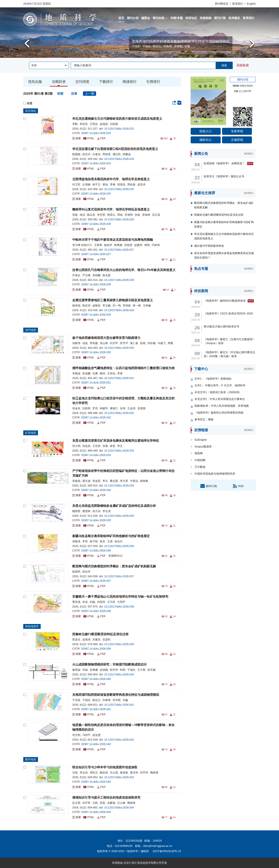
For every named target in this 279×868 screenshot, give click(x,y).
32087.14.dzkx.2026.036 (96, 550)
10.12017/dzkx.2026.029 (119, 310)
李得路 (127, 305)
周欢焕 (131, 184)
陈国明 (53, 46)
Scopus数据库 (203, 447)
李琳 (113, 184)
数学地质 (31, 759)
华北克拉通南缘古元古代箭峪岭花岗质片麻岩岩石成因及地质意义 (117, 119)
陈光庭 (107, 275)
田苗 (102, 803)
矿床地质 (31, 433)
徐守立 (96, 184)
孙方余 (96, 511)
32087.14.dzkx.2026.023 (96, 133)
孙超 (137, 215)
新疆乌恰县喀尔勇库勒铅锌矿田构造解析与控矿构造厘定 (111, 536)
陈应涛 (86, 305)
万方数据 (200, 467)
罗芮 (85, 541)
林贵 (113, 446)
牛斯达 (134, 481)
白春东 (96, 154)
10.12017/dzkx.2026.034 (119, 485)
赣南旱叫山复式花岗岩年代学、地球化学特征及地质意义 (111, 209)
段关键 (152, 670)
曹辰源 (76, 602)
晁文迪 (86, 481)
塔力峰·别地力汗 (82, 245)
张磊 (85, 343)
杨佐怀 (108, 245)
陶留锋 (154, 773)
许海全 (76, 275)
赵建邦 (138, 245)
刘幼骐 (114, 124)
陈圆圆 (76, 154)
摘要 (77, 138)
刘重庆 (96, 640)
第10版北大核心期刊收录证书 (221, 326)
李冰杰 (84, 773)
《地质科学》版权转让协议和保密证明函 (219, 413)
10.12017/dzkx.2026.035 (119, 516)
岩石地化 (31, 111)
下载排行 (106, 82)
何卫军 (76, 184)
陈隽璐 (118, 245)
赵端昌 (104, 124)
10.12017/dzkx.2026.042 (119, 740)
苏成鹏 (86, 373)
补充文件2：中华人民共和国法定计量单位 (220, 399)
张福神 (146, 215)
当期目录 (59, 82)
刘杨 (92, 602)
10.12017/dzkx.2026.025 (119, 189)
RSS (238, 486)
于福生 (131, 670)
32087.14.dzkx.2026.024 (96, 163)
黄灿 (105, 184)
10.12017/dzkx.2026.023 (119, 129)
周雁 (170, 343)
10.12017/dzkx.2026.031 (119, 378)
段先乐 (86, 154)
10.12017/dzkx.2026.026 (119, 219)
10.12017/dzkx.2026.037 (119, 576)
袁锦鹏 (96, 275)
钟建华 (104, 408)
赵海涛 (86, 640)
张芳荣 (101, 215)
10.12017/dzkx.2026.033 (119, 451)
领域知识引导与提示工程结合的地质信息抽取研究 (106, 797)
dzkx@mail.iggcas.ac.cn (158, 846)
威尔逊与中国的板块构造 (209, 246)
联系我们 (238, 4)
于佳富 (76, 700)
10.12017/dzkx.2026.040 (119, 674)
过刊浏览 (82, 82)
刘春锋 (107, 700)
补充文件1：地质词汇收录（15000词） (218, 392)
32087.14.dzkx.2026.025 (96, 194)
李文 (120, 446)
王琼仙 (111, 373)
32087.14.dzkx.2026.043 (96, 782)
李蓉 (120, 373)
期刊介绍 (243, 80)
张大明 (76, 446)
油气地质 (31, 330)
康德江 (114, 408)
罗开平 (124, 343)
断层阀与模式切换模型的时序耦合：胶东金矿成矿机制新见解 (114, 566)
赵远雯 (96, 735)
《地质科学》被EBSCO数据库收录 (225, 301)
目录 (75, 94)
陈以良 (91, 215)
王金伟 (131, 408)
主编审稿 (237, 140)
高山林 (104, 343)
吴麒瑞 (111, 803)
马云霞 (114, 773)
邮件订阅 (208, 486)
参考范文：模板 (204, 419)
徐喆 (82, 215)
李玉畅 (107, 305)
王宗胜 (96, 446)
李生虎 (107, 511)
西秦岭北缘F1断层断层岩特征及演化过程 (100, 634)
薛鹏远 (127, 154)
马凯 (75, 773)
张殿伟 (76, 343)
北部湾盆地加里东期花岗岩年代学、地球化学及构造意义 (111, 179)
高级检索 (243, 65)
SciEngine (201, 440)
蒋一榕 (137, 305)
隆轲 (102, 373)
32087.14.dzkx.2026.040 (96, 679)
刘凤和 (86, 408)
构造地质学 (32, 626)
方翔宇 (121, 602)
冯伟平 (86, 735)
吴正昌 (156, 215)
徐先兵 (119, 541)
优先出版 (35, 82)
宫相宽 (128, 245)
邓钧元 (94, 773)
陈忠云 (96, 700)
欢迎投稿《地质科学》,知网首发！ (224, 163)
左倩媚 (86, 184)
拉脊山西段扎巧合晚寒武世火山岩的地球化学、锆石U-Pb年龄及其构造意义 (124, 270)
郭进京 (76, 640)
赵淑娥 (104, 670)
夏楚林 (86, 511)
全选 (28, 103)
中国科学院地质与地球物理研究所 (215, 474)
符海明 (129, 215)
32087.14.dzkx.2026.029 (96, 315)
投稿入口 (206, 131)
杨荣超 (76, 670)
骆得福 (76, 305)
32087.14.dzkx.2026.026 (96, 224)
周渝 (120, 215)
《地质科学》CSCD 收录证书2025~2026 (228, 313)
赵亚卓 (141, 184)
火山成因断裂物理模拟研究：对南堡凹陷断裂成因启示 (109, 664)
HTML (89, 138)
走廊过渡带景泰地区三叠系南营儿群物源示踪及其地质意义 (113, 300)
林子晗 (94, 541)
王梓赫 (147, 305)
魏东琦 (104, 773)
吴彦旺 (107, 640)
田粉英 (107, 154)
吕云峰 (121, 803)
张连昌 (86, 446)
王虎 (110, 541)
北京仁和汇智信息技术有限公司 (143, 863)
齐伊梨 (117, 700)
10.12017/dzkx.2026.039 (119, 644)
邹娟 (85, 670)
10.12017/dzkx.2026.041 (119, 705)
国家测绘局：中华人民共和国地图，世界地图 (222, 406)
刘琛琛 (101, 602)
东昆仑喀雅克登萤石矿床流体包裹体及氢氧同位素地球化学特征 (116, 441)
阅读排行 (130, 82)
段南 (143, 343)
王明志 (94, 124)
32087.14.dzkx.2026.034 (96, 490)
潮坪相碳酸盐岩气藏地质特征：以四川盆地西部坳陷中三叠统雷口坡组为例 (123, 368)
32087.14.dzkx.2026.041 (96, 709)
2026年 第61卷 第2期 (38, 94)
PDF (101, 138)
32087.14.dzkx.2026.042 (96, 744)
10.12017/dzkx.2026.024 (119, 159)
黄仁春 (134, 343)
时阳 (123, 670)
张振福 (76, 481)
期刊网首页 (222, 4)
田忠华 (64, 46)
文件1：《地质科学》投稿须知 (213, 379)
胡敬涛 (76, 541)
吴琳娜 (94, 670)
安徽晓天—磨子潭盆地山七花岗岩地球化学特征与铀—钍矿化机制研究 (120, 597)
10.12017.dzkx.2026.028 (119, 280)
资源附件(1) (115, 556)
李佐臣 (84, 124)
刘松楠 (152, 343)
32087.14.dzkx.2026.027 (96, 254)
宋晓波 (76, 373)
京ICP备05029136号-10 (167, 851)
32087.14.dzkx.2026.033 (96, 455)
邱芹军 (144, 773)
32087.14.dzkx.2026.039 (96, 649)
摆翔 (147, 245)
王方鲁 (141, 670)
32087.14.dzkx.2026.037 (96, 581)
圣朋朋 (141, 408)
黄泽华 (134, 773)
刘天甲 (114, 343)
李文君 (124, 481)
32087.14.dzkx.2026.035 (96, 520)
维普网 (199, 453)
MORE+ (249, 154)
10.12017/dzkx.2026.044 (119, 807)
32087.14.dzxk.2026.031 (96, 383)
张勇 (105, 446)
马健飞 (162, 343)
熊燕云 (111, 215)
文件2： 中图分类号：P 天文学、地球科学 (220, 385)
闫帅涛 (156, 245)
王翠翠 (98, 245)
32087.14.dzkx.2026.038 (96, 611)
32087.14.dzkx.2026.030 (96, 352)
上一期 (90, 94)
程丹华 (114, 670)
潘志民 (117, 154)
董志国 (114, 481)
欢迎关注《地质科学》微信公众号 (224, 176)
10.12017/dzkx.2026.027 (119, 250)
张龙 (85, 602)
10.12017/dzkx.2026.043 (119, 777)
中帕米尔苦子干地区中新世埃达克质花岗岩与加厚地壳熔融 (113, 240)
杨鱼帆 (144, 481)
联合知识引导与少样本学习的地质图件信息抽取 (105, 767)
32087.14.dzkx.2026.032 (96, 417)
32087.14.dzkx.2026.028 (96, 284)
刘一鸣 (117, 305)
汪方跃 (111, 602)
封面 (61, 94)
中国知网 (200, 460)
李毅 (75, 124)
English (251, 4)
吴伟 (123, 408)
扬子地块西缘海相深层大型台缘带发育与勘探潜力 (106, 338)
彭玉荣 (76, 803)
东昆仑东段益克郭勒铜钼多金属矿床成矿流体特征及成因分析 (114, 506)
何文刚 (76, 735)
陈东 (102, 541)
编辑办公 (206, 140)
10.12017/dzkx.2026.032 (119, 413)
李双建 (94, 343)
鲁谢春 (124, 773)
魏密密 (76, 511)
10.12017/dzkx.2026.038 (119, 607)
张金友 (76, 408)
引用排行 (153, 82)
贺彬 (75, 215)
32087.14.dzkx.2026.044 (96, 812)
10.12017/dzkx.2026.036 (119, 546)
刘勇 (95, 373)
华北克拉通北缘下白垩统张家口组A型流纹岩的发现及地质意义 (115, 149)
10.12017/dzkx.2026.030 (119, 348)
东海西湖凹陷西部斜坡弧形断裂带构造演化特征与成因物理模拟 (116, 695)
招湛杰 (121, 184)
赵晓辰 (96, 305)
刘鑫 (125, 700)
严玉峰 (86, 275)
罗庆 (95, 408)
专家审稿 (237, 131)
